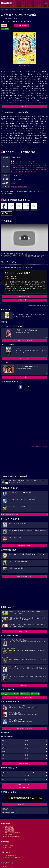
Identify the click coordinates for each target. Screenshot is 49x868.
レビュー (17, 26)
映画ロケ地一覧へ (24, 788)
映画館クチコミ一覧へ (24, 784)
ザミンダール (31, 163)
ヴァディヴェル (41, 165)
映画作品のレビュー (11, 835)
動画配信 (25, 26)
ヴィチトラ (41, 167)
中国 (3, 755)
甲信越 (4, 752)
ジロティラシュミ (19, 172)
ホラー (27, 779)
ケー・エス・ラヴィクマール (25, 161)
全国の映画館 (9, 845)
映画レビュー (24, 685)
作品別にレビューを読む (12, 837)
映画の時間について (24, 804)
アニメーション (30, 772)
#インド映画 (5, 29)
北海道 (4, 748)
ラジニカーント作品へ (24, 359)
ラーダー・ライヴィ (22, 165)
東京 (3, 741)
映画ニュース (9, 866)
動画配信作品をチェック (24, 576)
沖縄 (27, 759)
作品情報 (13, 10)
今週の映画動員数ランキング (10, 515)
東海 (27, 744)
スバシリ (25, 167)
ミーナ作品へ (24, 377)
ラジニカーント (21, 163)
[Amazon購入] (24, 65)
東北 (27, 748)
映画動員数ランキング (12, 856)
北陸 (27, 752)
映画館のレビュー (10, 847)
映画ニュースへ (24, 631)
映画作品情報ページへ (8, 809)
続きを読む (24, 107)
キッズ (27, 776)
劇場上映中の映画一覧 (24, 545)
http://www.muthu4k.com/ (19, 187)
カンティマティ (35, 170)
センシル (32, 165)
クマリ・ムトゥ (30, 172)
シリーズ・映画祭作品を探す (24, 697)
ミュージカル (5, 21)
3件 (26, 21)
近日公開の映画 (10, 831)
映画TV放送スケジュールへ (24, 728)
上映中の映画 (9, 827)
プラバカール (25, 170)
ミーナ (38, 163)
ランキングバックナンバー (13, 858)
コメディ (4, 779)
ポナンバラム (32, 167)
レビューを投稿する (24, 300)
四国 (27, 755)
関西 (3, 744)
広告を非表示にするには (39, 446)
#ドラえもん (5, 694)
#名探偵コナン (24, 694)
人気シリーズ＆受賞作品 (12, 833)
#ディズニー (34, 694)
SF (2, 776)
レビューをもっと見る (24, 297)
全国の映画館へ (24, 764)
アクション (5, 772)
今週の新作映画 (10, 829)
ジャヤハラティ (16, 167)
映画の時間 (4, 10)
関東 (27, 741)
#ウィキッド (14, 694)
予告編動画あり (15, 21)
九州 (3, 759)
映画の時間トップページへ (9, 813)
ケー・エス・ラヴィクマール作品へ (24, 341)
